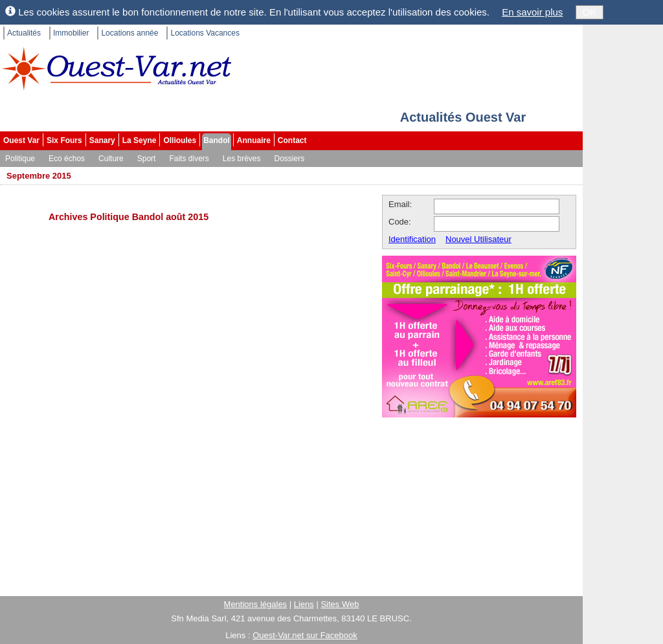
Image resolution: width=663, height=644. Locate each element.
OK (590, 12)
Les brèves (242, 159)
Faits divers (189, 159)
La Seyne (140, 140)
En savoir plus (532, 12)
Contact (292, 140)
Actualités (24, 33)
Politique (20, 159)
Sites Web (340, 604)
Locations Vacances (205, 33)
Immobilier (71, 33)
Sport (147, 159)
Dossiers (290, 159)
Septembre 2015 (39, 176)
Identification (412, 239)
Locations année (129, 33)
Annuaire (254, 140)
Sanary (102, 140)
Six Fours (64, 140)
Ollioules (180, 140)
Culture (111, 159)
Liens (304, 604)
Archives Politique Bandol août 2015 (129, 217)
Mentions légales (256, 604)
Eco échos (67, 159)
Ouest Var (21, 140)
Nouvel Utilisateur (478, 239)
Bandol (217, 140)
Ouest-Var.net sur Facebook (305, 635)
